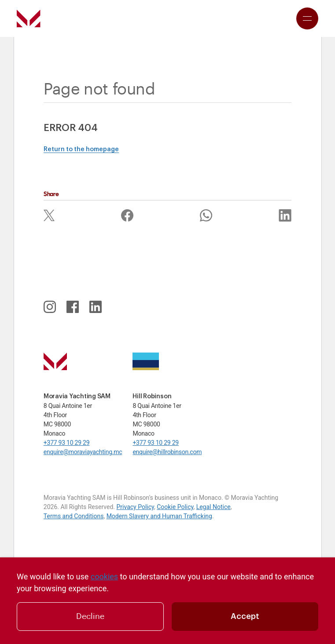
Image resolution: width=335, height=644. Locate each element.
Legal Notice (214, 507)
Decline (90, 616)
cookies (104, 577)
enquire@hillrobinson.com (167, 452)
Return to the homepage (81, 149)
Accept (245, 616)
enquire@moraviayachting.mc (83, 452)
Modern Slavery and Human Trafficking (159, 516)
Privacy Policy (135, 507)
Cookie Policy (175, 507)
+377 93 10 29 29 (67, 443)
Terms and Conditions (74, 516)
